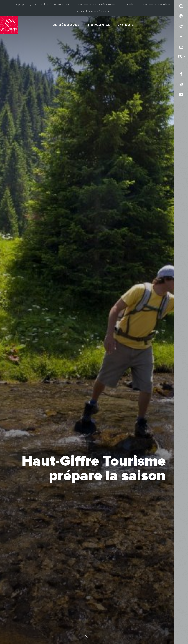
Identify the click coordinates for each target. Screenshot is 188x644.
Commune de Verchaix (157, 4)
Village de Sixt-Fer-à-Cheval (93, 11)
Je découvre (67, 25)
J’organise (99, 25)
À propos (21, 4)
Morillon (130, 4)
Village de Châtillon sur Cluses (53, 4)
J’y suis (126, 25)
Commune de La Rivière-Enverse (98, 4)
